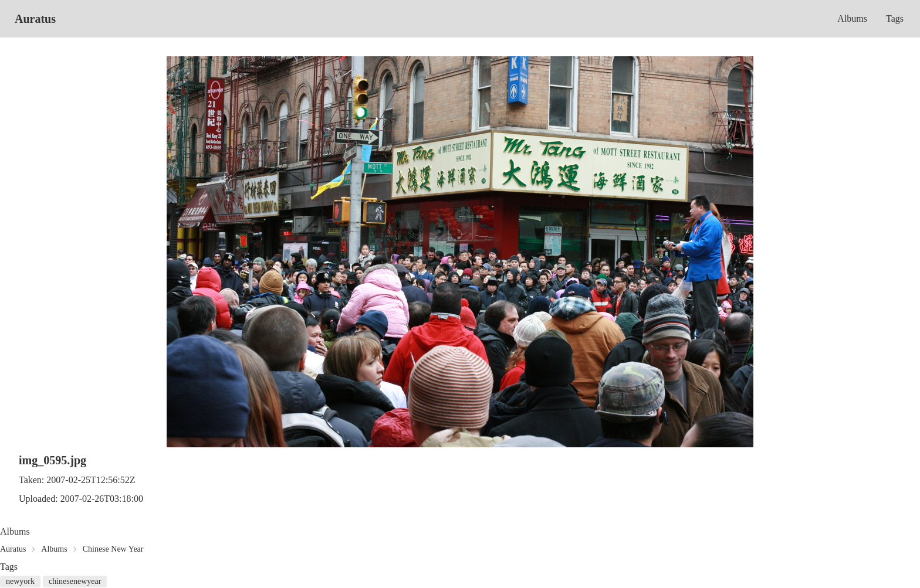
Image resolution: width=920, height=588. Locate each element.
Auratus (35, 19)
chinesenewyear (75, 581)
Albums (852, 18)
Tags (895, 18)
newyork (20, 581)
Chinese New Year (113, 549)
